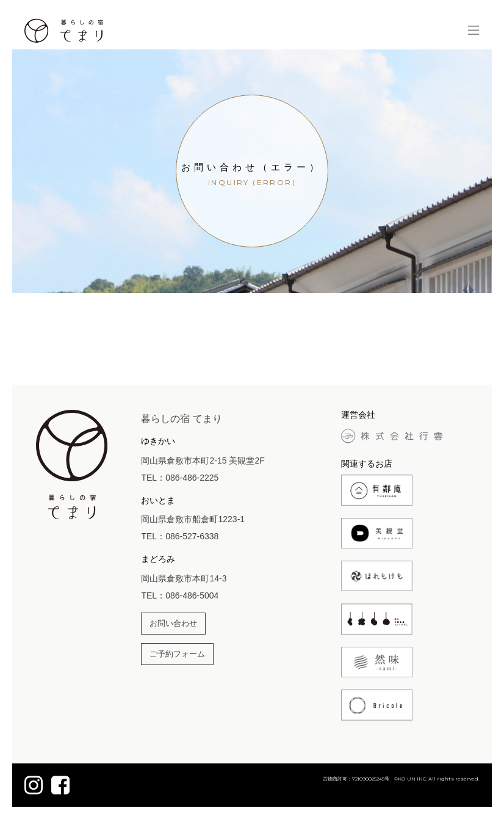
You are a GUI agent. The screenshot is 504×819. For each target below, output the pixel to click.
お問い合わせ (173, 624)
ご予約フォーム (177, 654)
